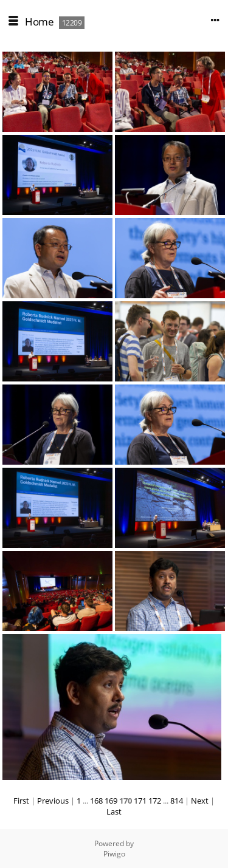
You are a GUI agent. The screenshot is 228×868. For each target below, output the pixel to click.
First (21, 801)
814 (177, 801)
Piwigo (114, 854)
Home (39, 22)
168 (96, 801)
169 (111, 801)
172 (155, 801)
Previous (53, 801)
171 (140, 801)
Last (114, 812)
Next (200, 801)
